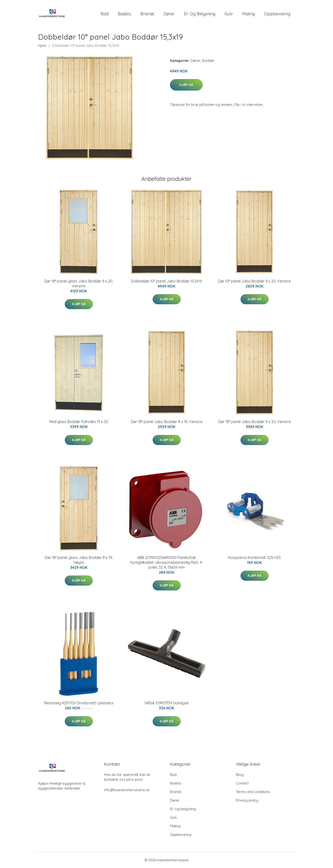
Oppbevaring (277, 14)
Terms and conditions (253, 792)
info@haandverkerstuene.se (127, 790)
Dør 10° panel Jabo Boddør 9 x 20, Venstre (254, 281)
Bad (105, 14)
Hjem (42, 45)
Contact (242, 783)
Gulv (229, 14)
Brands (147, 14)
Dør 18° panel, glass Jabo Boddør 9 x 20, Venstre (79, 284)
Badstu (124, 14)
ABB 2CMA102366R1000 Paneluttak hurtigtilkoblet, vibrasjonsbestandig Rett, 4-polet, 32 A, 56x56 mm (167, 562)
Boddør (208, 61)
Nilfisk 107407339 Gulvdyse (167, 703)
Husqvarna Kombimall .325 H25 (254, 558)
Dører (169, 14)
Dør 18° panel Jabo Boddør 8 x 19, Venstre (167, 422)
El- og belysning (200, 14)
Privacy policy (247, 800)
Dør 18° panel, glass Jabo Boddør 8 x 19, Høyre (79, 560)
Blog (240, 775)
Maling (248, 14)
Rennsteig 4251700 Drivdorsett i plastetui (79, 703)
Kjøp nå (186, 85)
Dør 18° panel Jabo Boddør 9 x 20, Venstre (254, 422)
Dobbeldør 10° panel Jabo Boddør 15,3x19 (166, 281)
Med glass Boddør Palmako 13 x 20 (79, 422)
